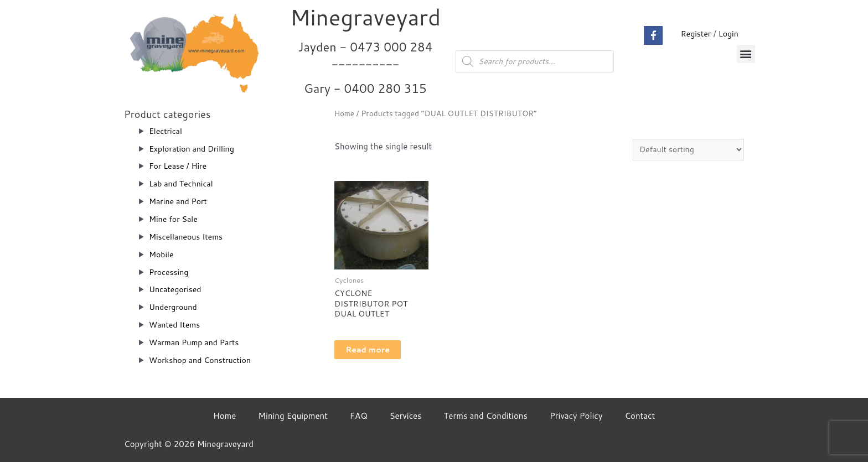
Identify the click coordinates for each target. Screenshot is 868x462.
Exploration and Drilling (194, 149)
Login (728, 33)
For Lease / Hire (180, 166)
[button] (746, 54)
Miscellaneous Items (188, 237)
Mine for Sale (175, 219)
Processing (170, 272)
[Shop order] (685, 150)
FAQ (359, 416)
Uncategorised (177, 289)
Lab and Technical (183, 183)
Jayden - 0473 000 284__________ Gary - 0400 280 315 (366, 67)
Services (406, 416)
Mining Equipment (293, 416)
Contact (640, 416)
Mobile (162, 254)
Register (694, 33)
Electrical (167, 131)
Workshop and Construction (203, 360)
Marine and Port (180, 201)
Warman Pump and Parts (197, 342)
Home (345, 113)
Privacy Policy (576, 416)
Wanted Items (176, 325)
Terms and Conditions (486, 416)
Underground (174, 307)
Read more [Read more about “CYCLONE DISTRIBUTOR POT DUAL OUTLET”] (380, 353)
